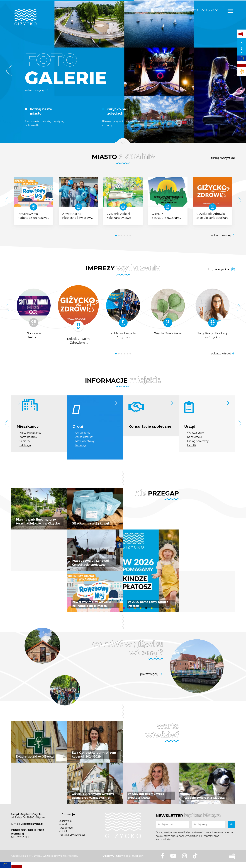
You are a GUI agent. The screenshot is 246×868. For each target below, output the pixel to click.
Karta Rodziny (28, 437)
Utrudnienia (83, 433)
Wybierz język (203, 9)
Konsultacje (194, 437)
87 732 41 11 (23, 837)
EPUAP (192, 445)
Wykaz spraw (195, 433)
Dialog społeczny (198, 441)
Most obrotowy (85, 441)
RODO (63, 831)
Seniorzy (25, 441)
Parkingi (81, 445)
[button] (9, 72)
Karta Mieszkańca (30, 433)
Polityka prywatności (72, 835)
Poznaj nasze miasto (41, 111)
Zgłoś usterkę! (84, 437)
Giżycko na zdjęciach (117, 111)
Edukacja (25, 445)
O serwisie (65, 821)
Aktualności (66, 828)
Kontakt (242, 47)
